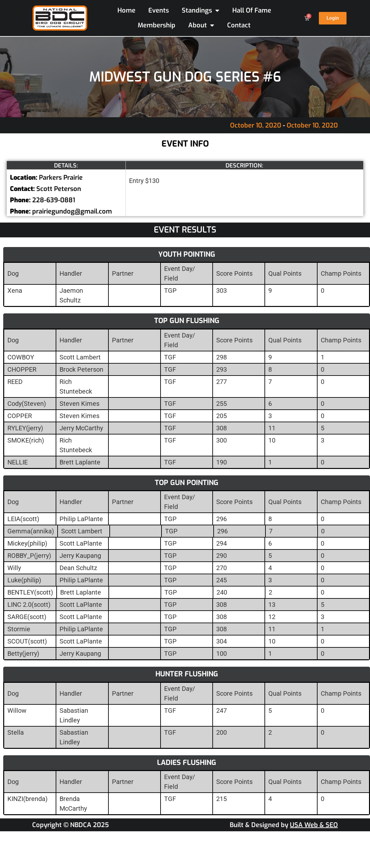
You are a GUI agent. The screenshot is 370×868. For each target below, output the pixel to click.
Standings (201, 11)
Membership (157, 25)
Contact (239, 25)
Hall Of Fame (252, 10)
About (201, 25)
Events (159, 10)
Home (126, 10)
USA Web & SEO (314, 825)
